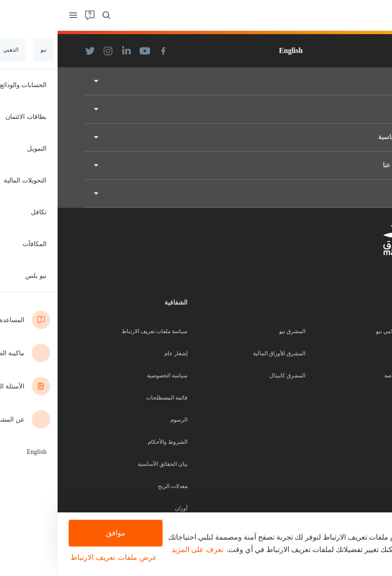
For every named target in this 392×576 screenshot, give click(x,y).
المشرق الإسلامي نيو (342, 331)
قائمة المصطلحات (109, 398)
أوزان (124, 508)
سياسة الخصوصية (110, 376)
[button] (57, 558)
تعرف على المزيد (140, 550)
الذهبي (358, 353)
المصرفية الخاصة (346, 376)
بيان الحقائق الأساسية (105, 464)
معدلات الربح (115, 486)
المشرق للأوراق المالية (222, 353)
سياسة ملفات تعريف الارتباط (97, 331)
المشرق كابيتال (230, 376)
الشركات (355, 420)
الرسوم (121, 420)
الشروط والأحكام (110, 442)
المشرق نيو (235, 331)
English (234, 50)
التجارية (357, 398)
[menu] (16, 15)
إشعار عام (118, 353)
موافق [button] (57, 533)
